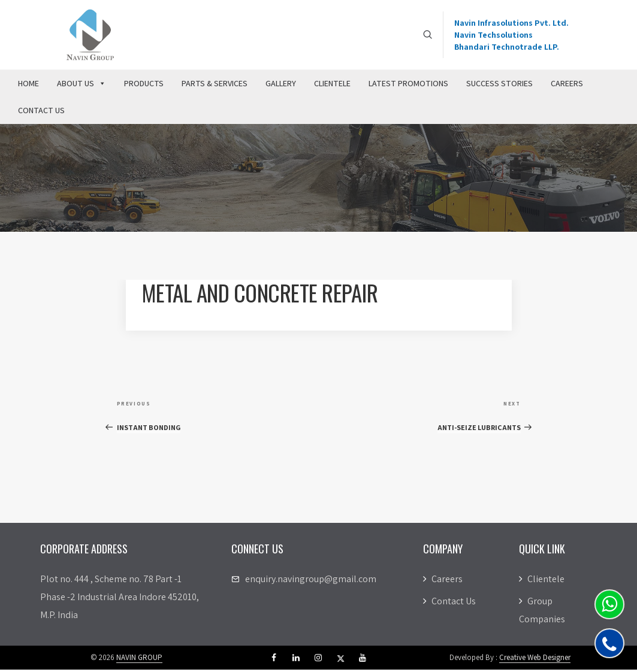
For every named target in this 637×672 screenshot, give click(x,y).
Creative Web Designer (535, 660)
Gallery (281, 86)
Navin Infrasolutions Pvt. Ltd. (511, 24)
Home (28, 86)
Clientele (332, 86)
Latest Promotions (408, 86)
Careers (567, 86)
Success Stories (499, 86)
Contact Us (41, 113)
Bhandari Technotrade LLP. (507, 48)
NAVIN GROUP (139, 660)
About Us (81, 86)
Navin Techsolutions (493, 36)
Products (144, 86)
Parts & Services (215, 86)
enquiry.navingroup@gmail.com (311, 581)
